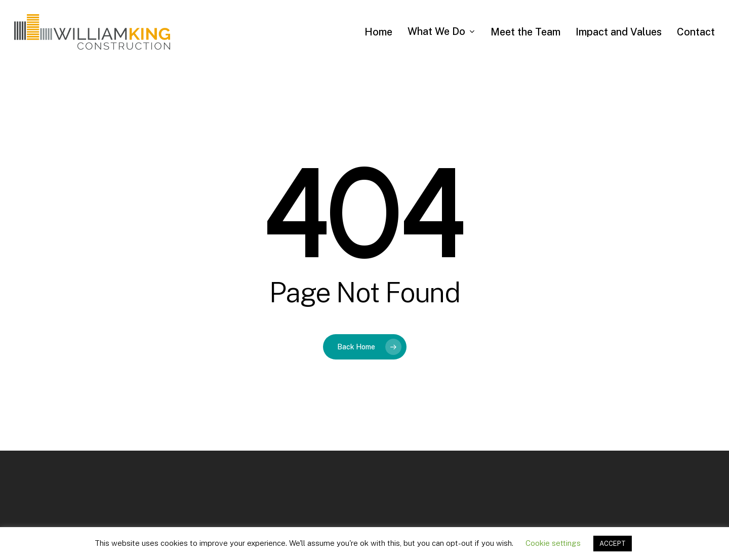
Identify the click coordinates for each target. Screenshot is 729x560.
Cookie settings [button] (553, 543)
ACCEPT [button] (613, 544)
